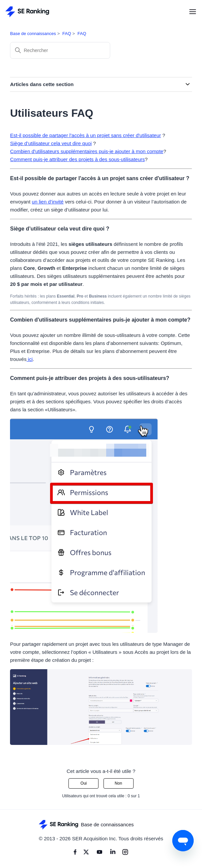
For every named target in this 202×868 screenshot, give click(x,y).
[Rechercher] (60, 50)
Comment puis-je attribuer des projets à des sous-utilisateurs (77, 159)
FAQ (67, 34)
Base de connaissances (33, 34)
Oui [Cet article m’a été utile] (84, 783)
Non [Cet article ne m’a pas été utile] (119, 783)
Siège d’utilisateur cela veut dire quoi (51, 143)
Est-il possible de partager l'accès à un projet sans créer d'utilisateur (85, 135)
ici (29, 359)
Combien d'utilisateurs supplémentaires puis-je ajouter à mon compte (87, 151)
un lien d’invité (48, 202)
